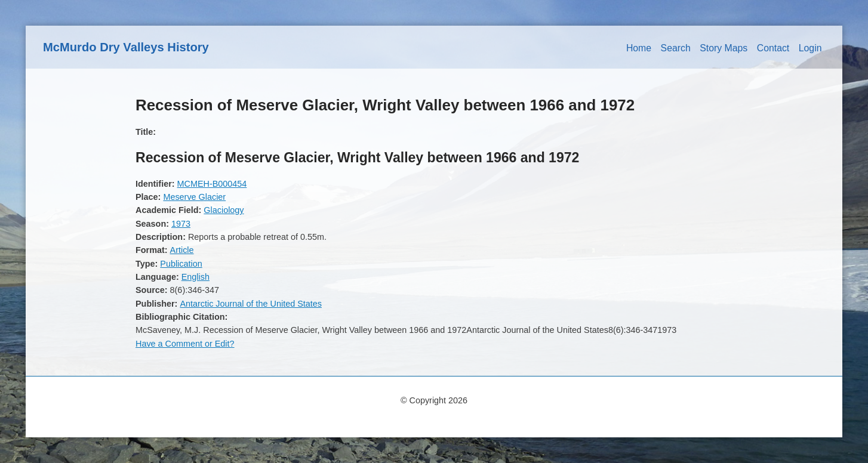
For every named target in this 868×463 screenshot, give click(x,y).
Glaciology (224, 210)
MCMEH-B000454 (212, 184)
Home (639, 48)
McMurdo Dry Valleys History (126, 47)
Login (810, 48)
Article (182, 250)
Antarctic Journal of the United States (251, 304)
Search (676, 48)
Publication (181, 264)
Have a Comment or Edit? (185, 344)
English (196, 277)
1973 (181, 224)
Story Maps (724, 48)
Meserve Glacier (194, 197)
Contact (773, 48)
